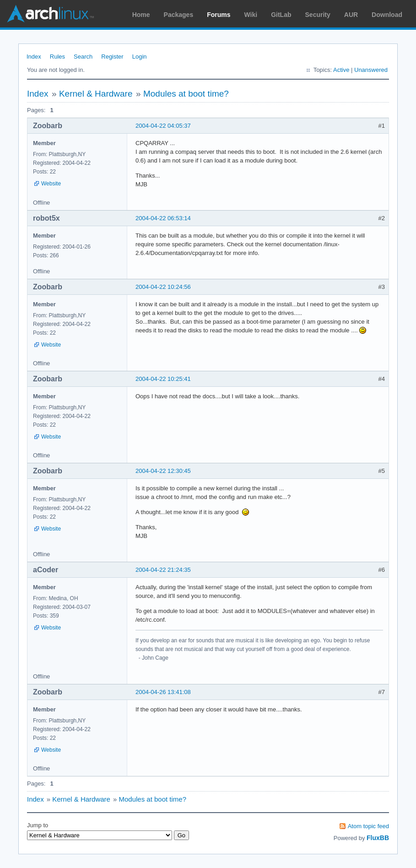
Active (341, 70)
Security (318, 15)
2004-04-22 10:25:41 (163, 379)
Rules (57, 57)
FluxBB (378, 838)
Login (140, 57)
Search (83, 57)
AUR (351, 15)
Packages (179, 15)
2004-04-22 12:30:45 (163, 471)
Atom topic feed (368, 826)
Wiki (251, 15)
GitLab (281, 15)
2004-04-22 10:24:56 (163, 287)
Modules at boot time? (186, 94)
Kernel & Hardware (96, 94)
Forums (219, 15)
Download (387, 15)
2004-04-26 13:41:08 (163, 692)
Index (34, 57)
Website (51, 184)
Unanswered (371, 70)
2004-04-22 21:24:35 (163, 570)
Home (141, 15)
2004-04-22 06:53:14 (163, 218)
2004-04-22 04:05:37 (163, 126)
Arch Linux (50, 14)
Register (112, 57)
